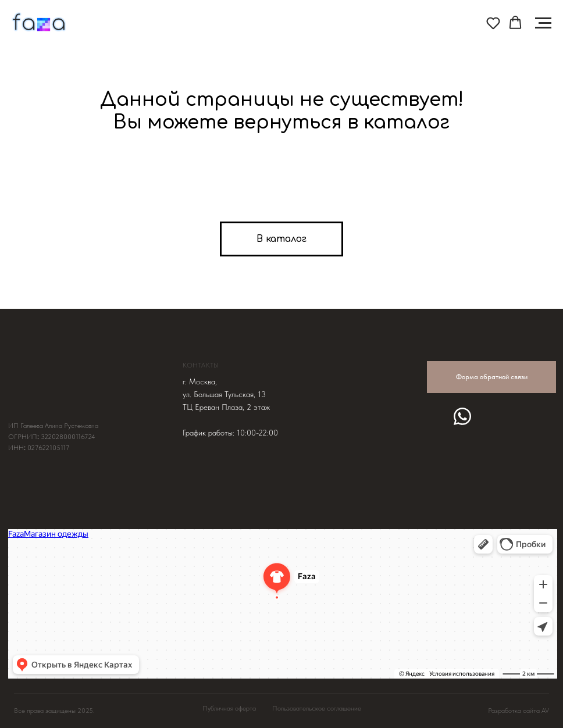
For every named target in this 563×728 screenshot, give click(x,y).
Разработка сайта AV (519, 711)
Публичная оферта (229, 708)
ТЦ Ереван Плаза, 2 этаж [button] (226, 407)
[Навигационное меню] (543, 23)
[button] (493, 23)
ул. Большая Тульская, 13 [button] (224, 394)
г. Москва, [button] (200, 381)
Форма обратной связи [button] (492, 377)
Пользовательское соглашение (317, 708)
